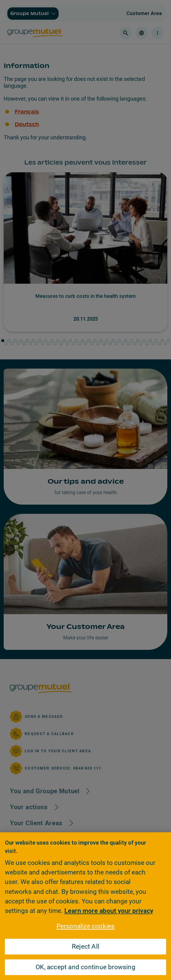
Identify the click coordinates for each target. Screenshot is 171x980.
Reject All (85, 946)
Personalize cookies (86, 926)
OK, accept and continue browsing (85, 967)
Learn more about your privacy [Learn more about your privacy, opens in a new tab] (109, 911)
